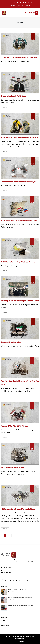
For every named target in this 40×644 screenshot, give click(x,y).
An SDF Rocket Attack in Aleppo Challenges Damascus (18, 262)
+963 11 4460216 (7, 570)
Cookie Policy (22, 638)
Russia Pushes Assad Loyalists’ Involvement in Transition (19, 221)
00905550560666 (13, 6)
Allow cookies (20, 641)
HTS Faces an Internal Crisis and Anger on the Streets (18, 509)
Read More (5, 66)
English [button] (32, 13)
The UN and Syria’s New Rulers (11, 342)
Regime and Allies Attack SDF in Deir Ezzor (15, 426)
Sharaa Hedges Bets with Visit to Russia (13, 96)
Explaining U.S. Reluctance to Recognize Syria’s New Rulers (20, 301)
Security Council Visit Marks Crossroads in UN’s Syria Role (19, 57)
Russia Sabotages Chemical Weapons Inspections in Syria (19, 138)
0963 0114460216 (20, 6)
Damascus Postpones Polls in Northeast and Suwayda (18, 182)
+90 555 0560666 (6, 573)
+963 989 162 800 (27, 6)
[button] (29, 13)
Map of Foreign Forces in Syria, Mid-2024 (14, 468)
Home (18, 20)
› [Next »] (10, 535)
